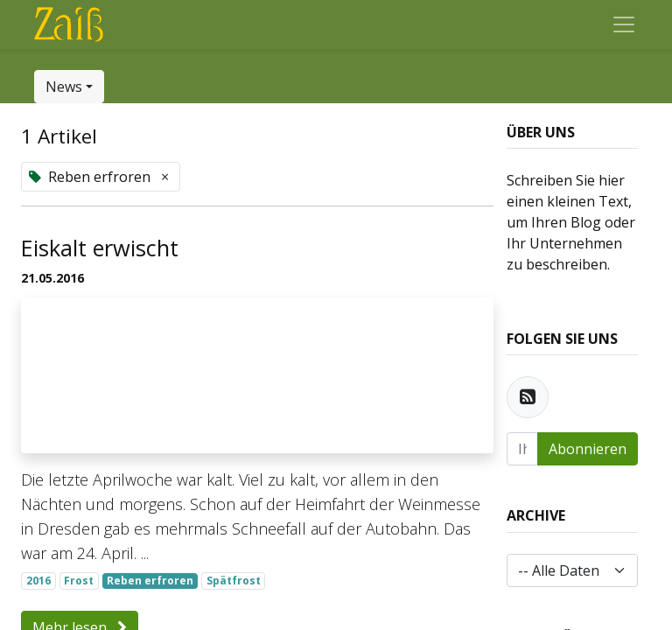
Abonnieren (588, 449)
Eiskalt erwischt (100, 248)
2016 (38, 581)
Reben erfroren (150, 581)
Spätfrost (234, 581)
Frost (79, 581)
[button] (69, 87)
